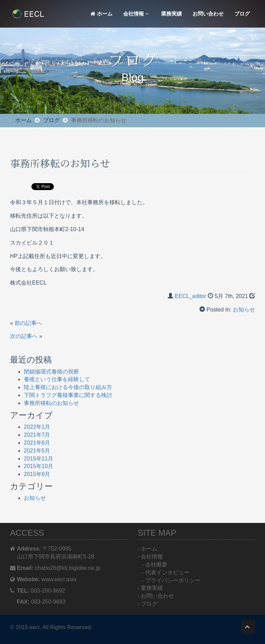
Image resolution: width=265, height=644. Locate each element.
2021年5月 (37, 451)
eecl (34, 627)
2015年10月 (38, 466)
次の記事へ (24, 336)
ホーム (101, 14)
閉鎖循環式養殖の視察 (51, 372)
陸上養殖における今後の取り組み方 (68, 387)
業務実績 (171, 14)
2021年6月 (37, 443)
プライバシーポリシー (173, 580)
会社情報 (136, 14)
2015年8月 (37, 474)
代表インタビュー (167, 572)
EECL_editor (191, 296)
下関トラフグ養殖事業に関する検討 (68, 395)
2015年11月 (38, 459)
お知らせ (244, 310)
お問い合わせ (208, 14)
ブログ (242, 14)
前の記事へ (28, 323)
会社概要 (156, 564)
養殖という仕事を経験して (57, 379)
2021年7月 (37, 435)
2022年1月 (37, 427)
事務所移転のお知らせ (51, 403)
